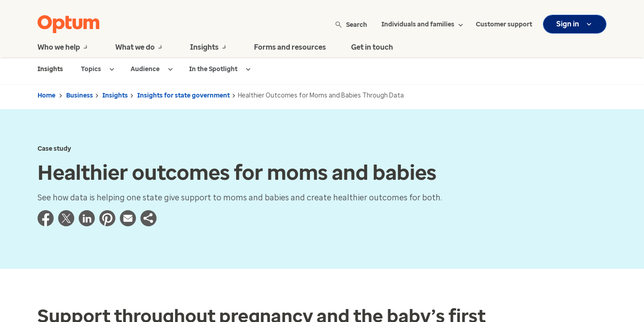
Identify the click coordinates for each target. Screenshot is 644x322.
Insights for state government (184, 95)
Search (352, 24)
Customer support (504, 24)
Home (47, 95)
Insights (115, 95)
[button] (148, 224)
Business (80, 95)
